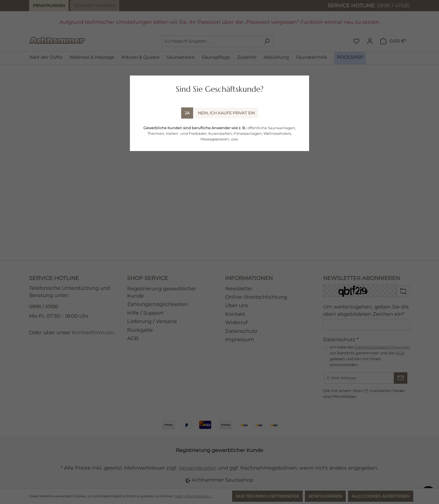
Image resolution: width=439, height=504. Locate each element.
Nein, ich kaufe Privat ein (226, 113)
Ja (187, 113)
